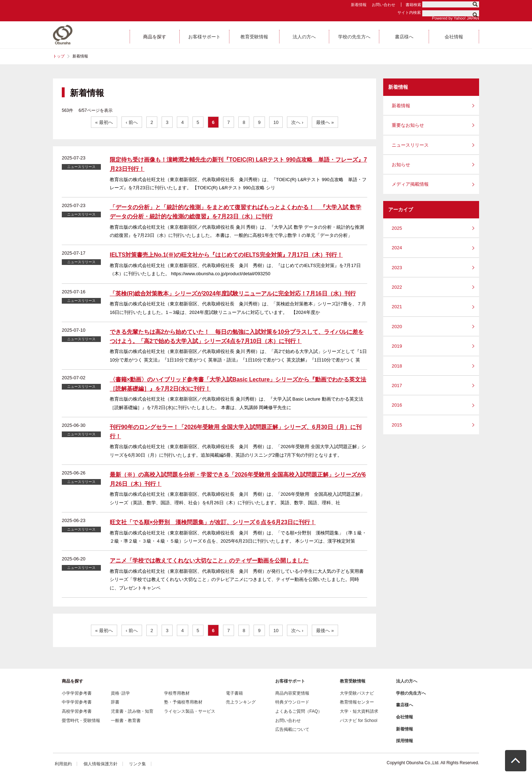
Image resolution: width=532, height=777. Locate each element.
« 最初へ (104, 122)
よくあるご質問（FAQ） (299, 711)
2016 (397, 405)
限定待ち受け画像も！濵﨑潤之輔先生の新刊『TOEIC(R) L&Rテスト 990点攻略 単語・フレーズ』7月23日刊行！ (238, 164)
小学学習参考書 (77, 693)
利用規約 (63, 764)
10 (276, 122)
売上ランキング (241, 702)
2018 (397, 366)
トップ (59, 56)
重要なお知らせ (408, 125)
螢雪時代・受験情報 (81, 721)
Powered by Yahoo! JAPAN (455, 18)
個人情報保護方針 (101, 764)
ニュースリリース (410, 145)
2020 (397, 327)
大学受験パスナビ (357, 693)
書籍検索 (413, 5)
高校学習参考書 (77, 711)
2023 (397, 268)
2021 (397, 307)
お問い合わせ (384, 5)
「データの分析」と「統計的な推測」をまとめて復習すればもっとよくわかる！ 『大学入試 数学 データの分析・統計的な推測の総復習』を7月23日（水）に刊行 (235, 212)
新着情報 (359, 5)
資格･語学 (120, 693)
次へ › (297, 122)
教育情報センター (357, 702)
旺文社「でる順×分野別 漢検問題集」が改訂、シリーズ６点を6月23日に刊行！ (213, 522)
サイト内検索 (409, 12)
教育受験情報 (353, 681)
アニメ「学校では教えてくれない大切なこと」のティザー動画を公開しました (209, 561)
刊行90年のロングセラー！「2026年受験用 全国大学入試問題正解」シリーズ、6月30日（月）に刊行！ (236, 432)
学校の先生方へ (411, 693)
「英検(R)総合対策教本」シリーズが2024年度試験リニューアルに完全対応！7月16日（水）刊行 (233, 294)
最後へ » (325, 122)
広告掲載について (292, 729)
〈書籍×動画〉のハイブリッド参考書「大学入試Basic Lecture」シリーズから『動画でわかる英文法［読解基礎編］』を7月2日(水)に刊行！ (238, 384)
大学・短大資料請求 (359, 711)
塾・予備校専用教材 (183, 702)
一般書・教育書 (126, 721)
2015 (397, 425)
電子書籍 (234, 693)
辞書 (115, 702)
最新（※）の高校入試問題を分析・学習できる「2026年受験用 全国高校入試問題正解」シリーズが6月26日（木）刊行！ (238, 479)
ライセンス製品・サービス (190, 711)
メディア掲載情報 (410, 184)
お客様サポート (290, 681)
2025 (397, 228)
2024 (397, 248)
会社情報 (405, 717)
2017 (397, 385)
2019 (397, 346)
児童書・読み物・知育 (132, 711)
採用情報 (405, 741)
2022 (397, 287)
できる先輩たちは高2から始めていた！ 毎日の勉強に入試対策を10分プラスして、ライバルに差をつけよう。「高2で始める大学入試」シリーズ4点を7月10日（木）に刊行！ (237, 336)
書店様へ (405, 705)
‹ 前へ (132, 122)
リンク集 (137, 764)
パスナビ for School (359, 721)
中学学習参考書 (77, 702)
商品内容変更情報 (292, 693)
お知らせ (401, 165)
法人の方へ (407, 681)
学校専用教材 (177, 693)
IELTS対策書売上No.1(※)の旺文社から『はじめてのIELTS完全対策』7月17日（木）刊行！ (226, 255)
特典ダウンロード (292, 702)
